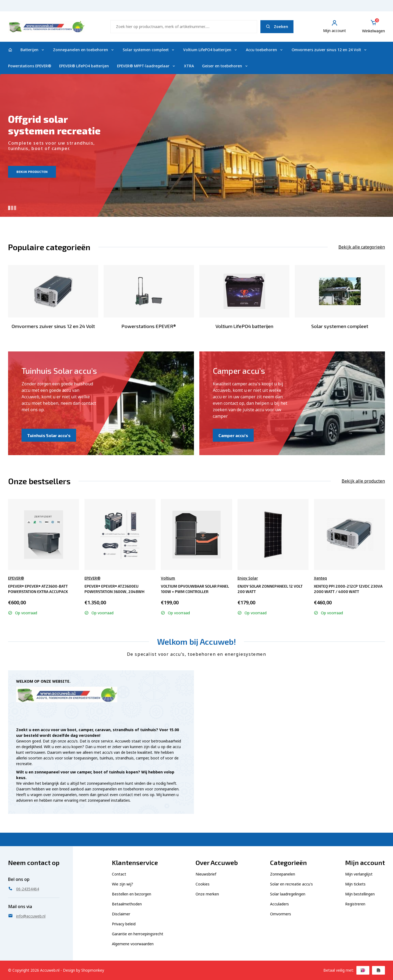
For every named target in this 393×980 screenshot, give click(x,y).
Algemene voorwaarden (133, 944)
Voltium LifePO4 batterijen (210, 50)
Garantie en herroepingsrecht (138, 934)
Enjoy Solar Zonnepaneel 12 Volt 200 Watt (270, 589)
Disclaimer (121, 914)
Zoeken (277, 27)
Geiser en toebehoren (225, 66)
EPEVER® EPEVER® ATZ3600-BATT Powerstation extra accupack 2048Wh (38, 589)
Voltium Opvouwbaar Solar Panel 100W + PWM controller (195, 589)
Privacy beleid (124, 924)
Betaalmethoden (127, 904)
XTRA (189, 66)
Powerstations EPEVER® (30, 66)
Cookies (203, 884)
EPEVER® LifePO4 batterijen (84, 66)
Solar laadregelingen (288, 894)
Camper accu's (233, 435)
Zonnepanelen (283, 874)
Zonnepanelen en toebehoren (84, 50)
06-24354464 (373, 8)
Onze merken (207, 894)
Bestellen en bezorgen (132, 894)
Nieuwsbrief (206, 874)
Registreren (355, 904)
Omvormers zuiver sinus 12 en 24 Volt (330, 50)
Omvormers (281, 914)
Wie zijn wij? (123, 884)
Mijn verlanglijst (359, 874)
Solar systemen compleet (149, 50)
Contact (119, 874)
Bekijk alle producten (363, 481)
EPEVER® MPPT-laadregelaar (146, 66)
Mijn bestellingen (360, 894)
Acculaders (279, 904)
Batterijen (33, 50)
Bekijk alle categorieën (362, 247)
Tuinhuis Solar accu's (49, 435)
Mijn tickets (355, 884)
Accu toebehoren (265, 50)
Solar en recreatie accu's (291, 884)
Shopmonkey (93, 970)
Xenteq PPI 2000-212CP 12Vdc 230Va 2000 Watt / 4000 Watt (348, 589)
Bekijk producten (32, 172)
